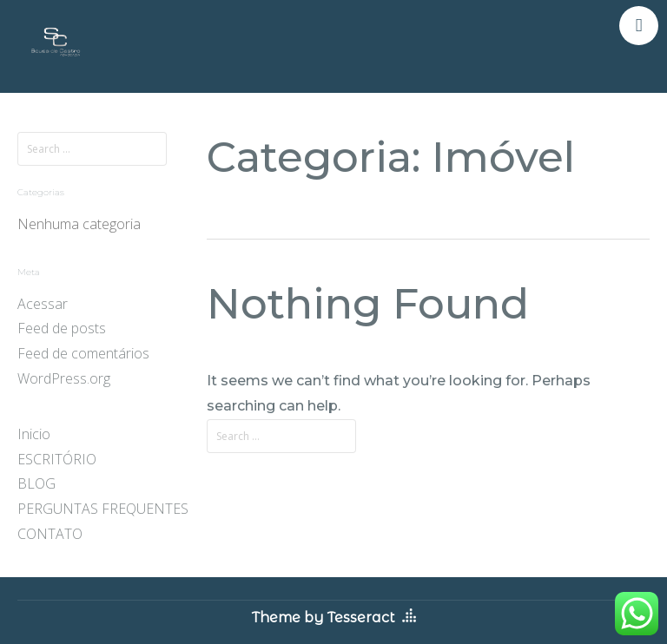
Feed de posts (62, 328)
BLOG (36, 483)
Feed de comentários (83, 353)
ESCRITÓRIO (57, 459)
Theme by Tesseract (324, 618)
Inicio (34, 434)
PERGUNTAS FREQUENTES (103, 509)
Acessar (43, 304)
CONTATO (50, 534)
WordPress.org (64, 378)
